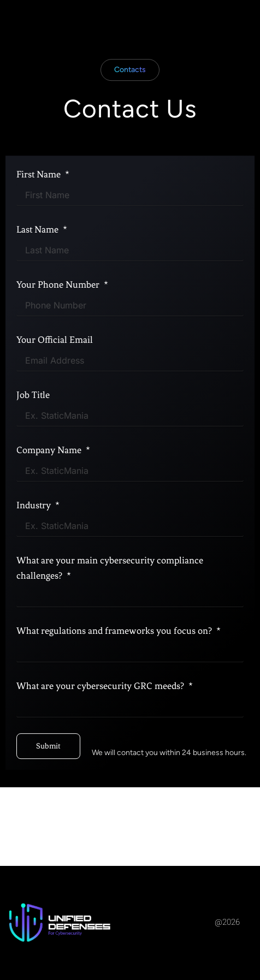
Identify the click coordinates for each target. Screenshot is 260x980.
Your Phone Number (59, 308)
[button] (130, 93)
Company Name (50, 473)
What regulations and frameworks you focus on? (115, 654)
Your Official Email (55, 363)
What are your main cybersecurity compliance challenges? (110, 591)
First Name (40, 198)
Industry (35, 528)
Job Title (33, 418)
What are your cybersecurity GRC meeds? (101, 709)
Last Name (39, 253)
